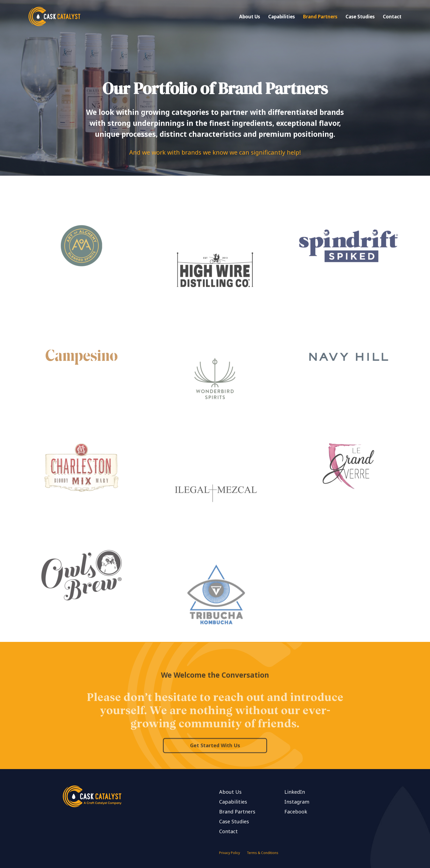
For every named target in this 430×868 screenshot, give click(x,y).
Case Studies (360, 17)
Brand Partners (320, 17)
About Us (250, 17)
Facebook (296, 812)
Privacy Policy (230, 853)
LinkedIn (295, 792)
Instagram (297, 802)
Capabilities (282, 17)
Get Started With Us (215, 761)
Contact (392, 17)
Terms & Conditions (263, 853)
